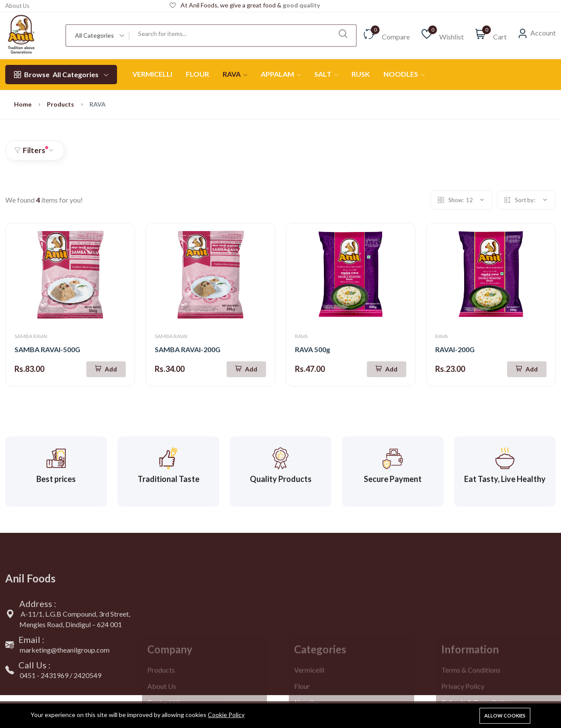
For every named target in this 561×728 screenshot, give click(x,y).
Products (60, 104)
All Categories (61, 75)
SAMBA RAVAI (31, 336)
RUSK (361, 74)
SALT (326, 74)
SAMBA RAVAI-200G (188, 349)
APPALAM (281, 74)
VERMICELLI (152, 74)
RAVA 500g (312, 349)
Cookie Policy (226, 715)
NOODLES (404, 74)
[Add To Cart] (106, 369)
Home (23, 104)
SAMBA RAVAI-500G (47, 349)
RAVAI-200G (455, 349)
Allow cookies (505, 716)
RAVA (235, 74)
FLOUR (197, 74)
